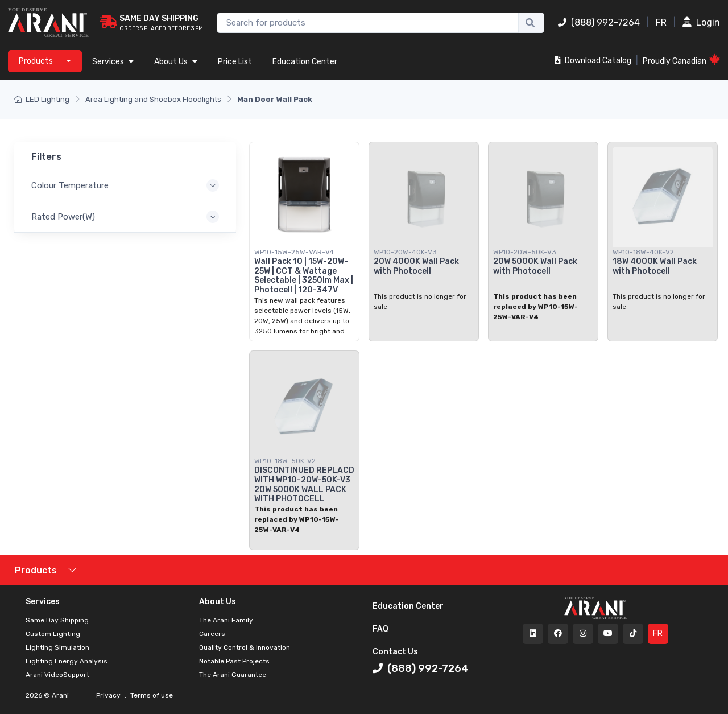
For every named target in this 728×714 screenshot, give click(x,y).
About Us (176, 62)
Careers (212, 634)
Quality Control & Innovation (245, 647)
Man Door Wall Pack (275, 99)
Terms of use (151, 695)
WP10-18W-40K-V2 (643, 252)
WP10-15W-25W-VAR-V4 (294, 252)
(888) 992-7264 (599, 22)
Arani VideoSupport (57, 675)
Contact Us (395, 652)
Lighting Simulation (57, 647)
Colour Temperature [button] (70, 185)
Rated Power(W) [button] (63, 217)
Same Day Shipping (57, 620)
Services (113, 62)
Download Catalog (593, 61)
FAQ (380, 629)
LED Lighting (42, 99)
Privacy (109, 695)
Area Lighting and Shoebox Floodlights (153, 99)
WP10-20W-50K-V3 (525, 252)
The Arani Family (226, 620)
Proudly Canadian (681, 60)
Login (701, 22)
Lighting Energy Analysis (67, 661)
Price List (235, 62)
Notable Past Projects (234, 661)
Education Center (305, 62)
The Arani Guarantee (233, 675)
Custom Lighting (53, 634)
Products (36, 570)
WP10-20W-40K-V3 (405, 252)
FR (661, 22)
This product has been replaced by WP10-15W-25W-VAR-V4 (535, 307)
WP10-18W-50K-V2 (285, 461)
